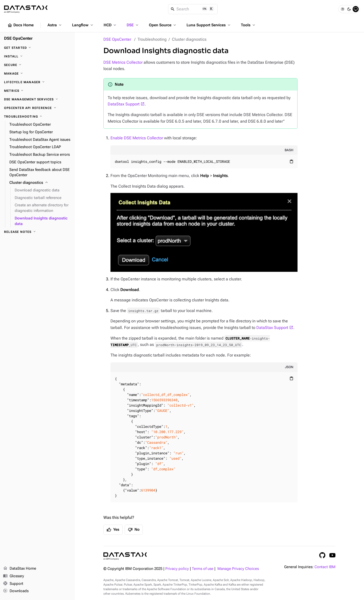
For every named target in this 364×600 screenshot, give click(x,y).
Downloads (16, 591)
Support (13, 584)
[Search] (193, 9)
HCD (110, 25)
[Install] (37, 56)
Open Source (163, 25)
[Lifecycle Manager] (37, 82)
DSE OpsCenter (117, 39)
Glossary (14, 576)
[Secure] (37, 65)
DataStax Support (124, 104)
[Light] (343, 9)
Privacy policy (177, 569)
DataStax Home (20, 569)
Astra (55, 25)
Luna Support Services (209, 25)
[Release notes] (37, 232)
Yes (113, 530)
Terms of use (203, 569)
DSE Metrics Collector (123, 62)
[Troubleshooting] (37, 117)
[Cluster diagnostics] (40, 183)
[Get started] (37, 48)
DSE (133, 25)
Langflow (83, 25)
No (134, 530)
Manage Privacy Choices (238, 569)
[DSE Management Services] (37, 99)
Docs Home (20, 25)
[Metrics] (37, 91)
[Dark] (349, 9)
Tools (248, 25)
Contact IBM (325, 567)
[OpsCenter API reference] (37, 108)
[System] (356, 9)
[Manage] (37, 74)
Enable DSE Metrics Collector (137, 138)
